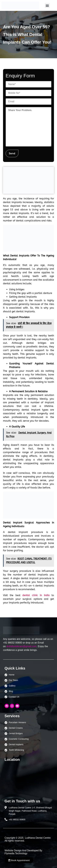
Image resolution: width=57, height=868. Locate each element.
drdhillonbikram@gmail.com (21, 646)
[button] (47, 5)
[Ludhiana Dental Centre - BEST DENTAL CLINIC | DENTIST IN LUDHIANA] (28, 779)
